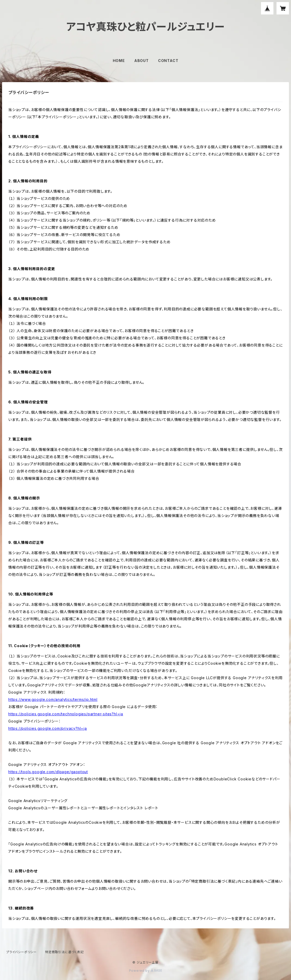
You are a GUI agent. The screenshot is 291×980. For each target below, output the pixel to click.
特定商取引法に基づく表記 (64, 952)
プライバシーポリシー (21, 952)
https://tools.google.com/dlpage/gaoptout (48, 772)
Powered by (146, 971)
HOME (119, 61)
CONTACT (168, 61)
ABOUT (141, 61)
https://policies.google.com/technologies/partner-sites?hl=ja (66, 714)
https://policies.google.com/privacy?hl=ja (48, 728)
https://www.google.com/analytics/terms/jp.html (53, 699)
